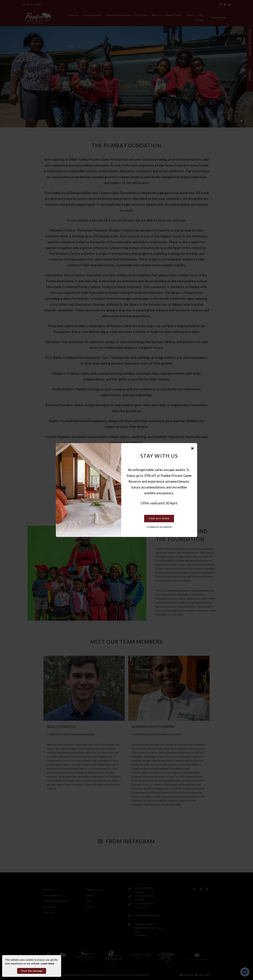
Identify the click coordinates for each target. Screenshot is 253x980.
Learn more (48, 964)
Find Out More (159, 518)
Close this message (32, 971)
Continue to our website (159, 527)
